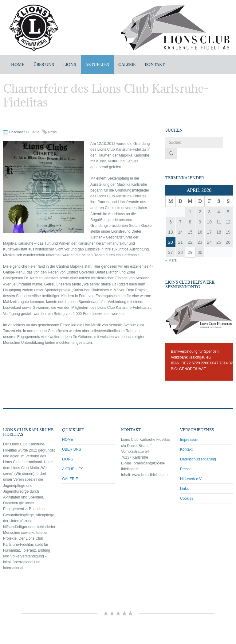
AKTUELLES (97, 64)
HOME (68, 429)
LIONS (70, 64)
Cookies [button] (187, 488)
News (53, 132)
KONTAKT (155, 64)
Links (184, 478)
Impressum (189, 429)
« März (171, 250)
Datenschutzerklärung (198, 448)
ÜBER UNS (44, 64)
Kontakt (186, 439)
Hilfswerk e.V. (191, 468)
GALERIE (127, 64)
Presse (186, 458)
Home (18, 64)
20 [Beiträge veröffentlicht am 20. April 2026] (171, 231)
